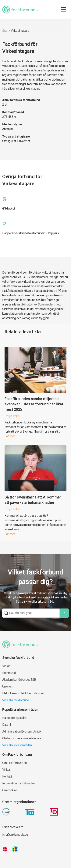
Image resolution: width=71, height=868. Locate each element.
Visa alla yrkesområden (17, 745)
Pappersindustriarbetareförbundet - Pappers (31, 233)
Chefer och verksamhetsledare (22, 738)
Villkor (6, 770)
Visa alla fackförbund (16, 700)
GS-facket (9, 208)
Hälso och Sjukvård (14, 718)
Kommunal (9, 673)
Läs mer (10, 436)
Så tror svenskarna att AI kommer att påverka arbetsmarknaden (33, 500)
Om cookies (10, 790)
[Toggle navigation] (63, 9)
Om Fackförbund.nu (14, 763)
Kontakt (7, 777)
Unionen (7, 686)
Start (5, 31)
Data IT (7, 725)
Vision (6, 666)
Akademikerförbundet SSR (19, 680)
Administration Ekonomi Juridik (22, 732)
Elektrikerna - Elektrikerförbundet (23, 693)
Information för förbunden (18, 783)
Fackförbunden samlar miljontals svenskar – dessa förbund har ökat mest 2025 (34, 404)
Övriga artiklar (12, 416)
